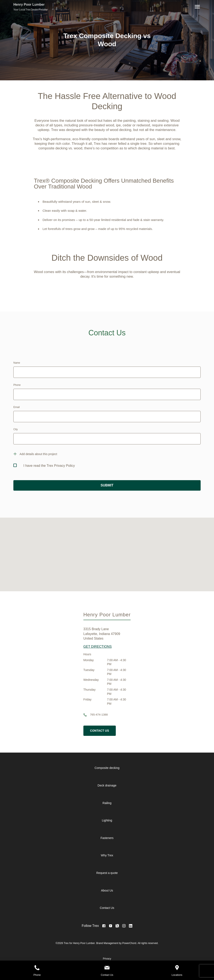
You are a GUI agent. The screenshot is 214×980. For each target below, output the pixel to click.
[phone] (87, 715)
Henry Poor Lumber (29, 4)
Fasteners (107, 838)
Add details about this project (38, 454)
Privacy (107, 959)
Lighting (107, 820)
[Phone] (37, 968)
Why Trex (107, 855)
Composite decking (107, 768)
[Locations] (177, 968)
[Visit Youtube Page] (111, 926)
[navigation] (110, 838)
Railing (107, 803)
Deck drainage (107, 785)
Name (17, 363)
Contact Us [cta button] (100, 731)
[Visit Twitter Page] (117, 926)
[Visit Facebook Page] (104, 926)
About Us (107, 890)
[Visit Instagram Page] (124, 926)
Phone (17, 385)
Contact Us (107, 908)
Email (17, 407)
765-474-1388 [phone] (99, 715)
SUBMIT (107, 485)
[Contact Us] (107, 968)
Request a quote (107, 873)
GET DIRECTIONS (98, 647)
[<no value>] (131, 926)
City (16, 429)
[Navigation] (196, 7)
